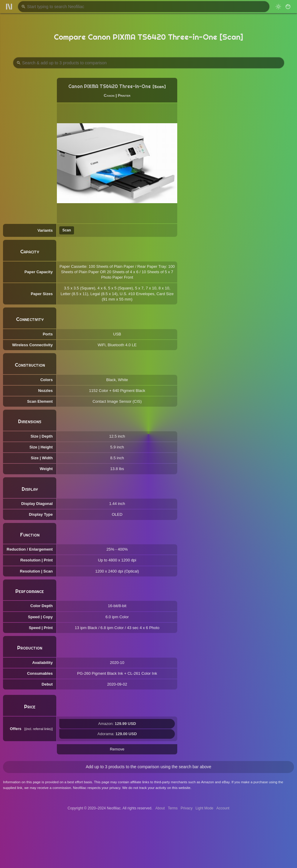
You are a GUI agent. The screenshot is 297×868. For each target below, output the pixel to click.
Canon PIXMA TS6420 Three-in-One (110, 86)
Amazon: (117, 724)
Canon (109, 95)
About (160, 808)
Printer (124, 95)
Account (223, 808)
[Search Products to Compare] (149, 63)
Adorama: (117, 734)
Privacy (186, 808)
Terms (173, 808)
